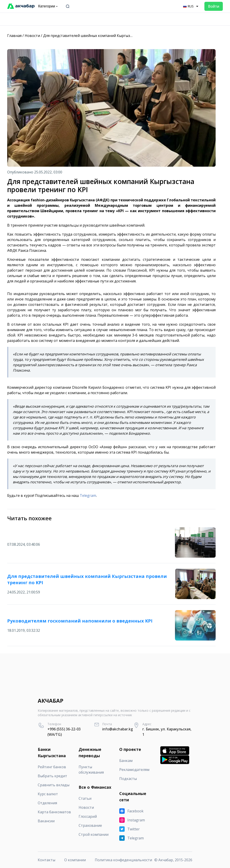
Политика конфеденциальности (123, 860)
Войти (214, 6)
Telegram (88, 495)
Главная (14, 36)
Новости (32, 36)
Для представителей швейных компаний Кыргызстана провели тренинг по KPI (113, 36)
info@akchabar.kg (118, 729)
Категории (48, 6)
